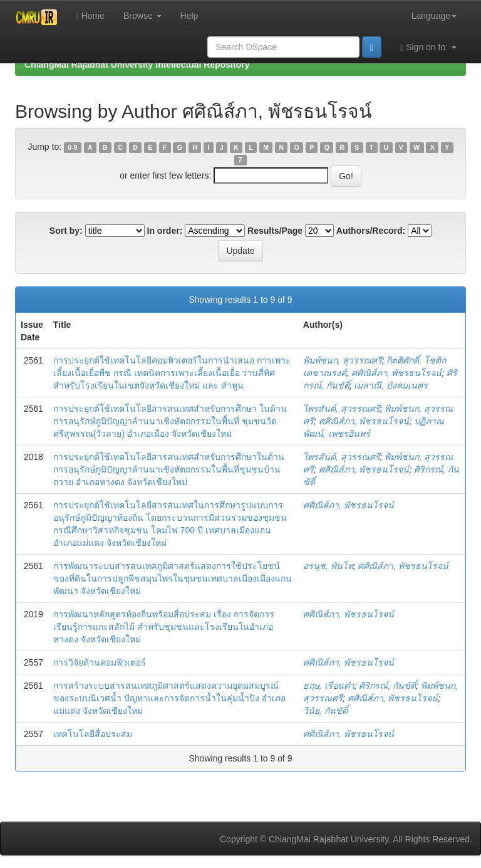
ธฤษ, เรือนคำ (329, 686)
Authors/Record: (371, 231)
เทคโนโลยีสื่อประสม (93, 734)
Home (90, 16)
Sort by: (66, 231)
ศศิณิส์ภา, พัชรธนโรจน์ (397, 373)
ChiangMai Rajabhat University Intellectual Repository (137, 65)
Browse (142, 16)
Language (434, 16)
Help (189, 16)
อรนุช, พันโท (328, 566)
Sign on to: (428, 47)
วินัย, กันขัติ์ (325, 711)
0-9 (72, 147)
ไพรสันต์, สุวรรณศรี (342, 409)
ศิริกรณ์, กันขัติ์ (387, 686)
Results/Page (275, 231)
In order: (165, 231)
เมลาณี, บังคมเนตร (391, 385)
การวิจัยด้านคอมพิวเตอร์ (100, 662)
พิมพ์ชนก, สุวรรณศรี (343, 360)
